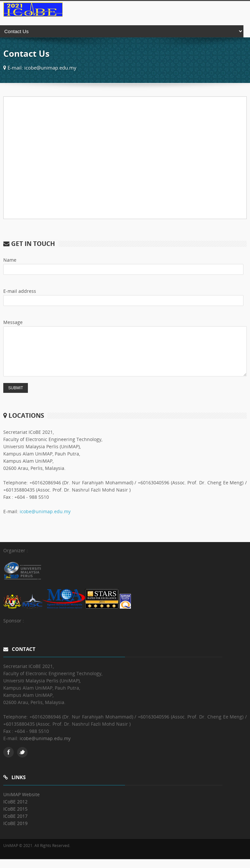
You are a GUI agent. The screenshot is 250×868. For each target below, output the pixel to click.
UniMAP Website (21, 803)
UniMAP (11, 854)
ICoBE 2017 (15, 825)
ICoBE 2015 (15, 818)
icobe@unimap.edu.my (45, 520)
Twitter (22, 761)
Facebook (9, 761)
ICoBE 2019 (15, 832)
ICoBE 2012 (15, 810)
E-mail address (20, 291)
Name (10, 260)
